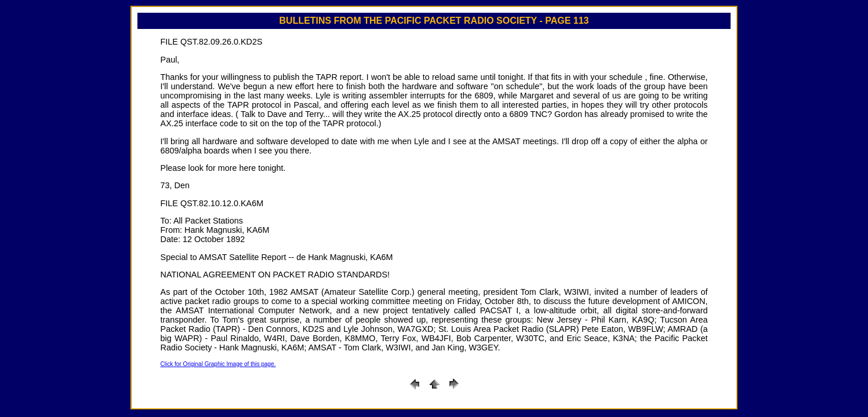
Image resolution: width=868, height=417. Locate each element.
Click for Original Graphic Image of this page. (218, 364)
